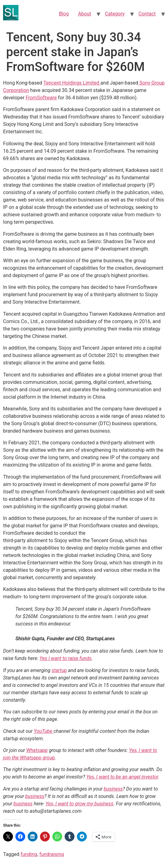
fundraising (52, 854)
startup (59, 670)
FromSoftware (41, 98)
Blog (64, 14)
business (113, 789)
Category (115, 14)
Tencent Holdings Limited (72, 83)
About (84, 14)
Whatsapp (37, 750)
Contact (147, 14)
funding (29, 854)
